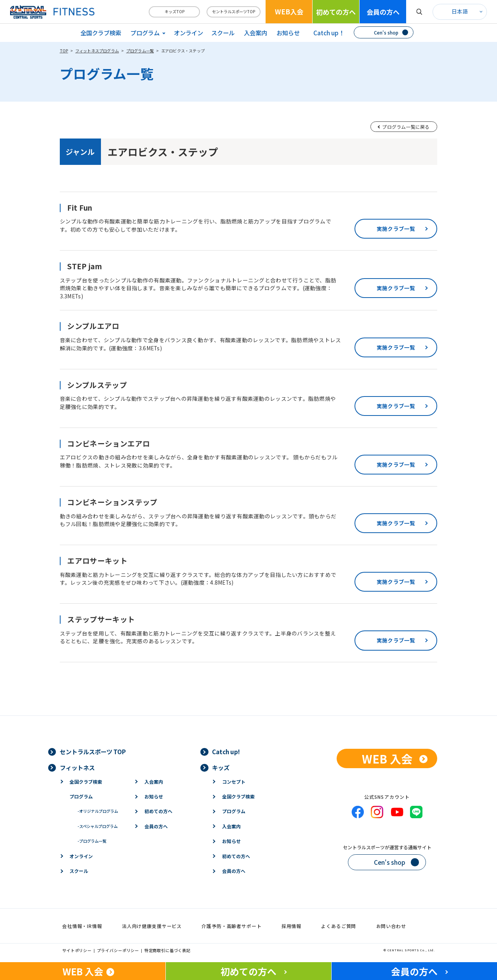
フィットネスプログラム (97, 51)
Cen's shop (386, 32)
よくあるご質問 (339, 926)
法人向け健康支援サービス (152, 926)
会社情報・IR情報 (82, 926)
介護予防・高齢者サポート (231, 926)
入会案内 (255, 33)
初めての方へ (336, 12)
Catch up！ (329, 33)
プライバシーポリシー (118, 950)
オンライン (189, 33)
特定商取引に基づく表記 (168, 950)
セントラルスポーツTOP (234, 11)
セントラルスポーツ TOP (93, 751)
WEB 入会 (387, 758)
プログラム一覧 (140, 51)
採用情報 (291, 926)
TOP (64, 51)
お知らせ (288, 33)
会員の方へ (383, 12)
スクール (223, 33)
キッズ (221, 767)
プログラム (81, 796)
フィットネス (77, 767)
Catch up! (226, 751)
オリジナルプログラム (98, 811)
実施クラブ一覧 (396, 229)
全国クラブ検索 (101, 33)
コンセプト (234, 782)
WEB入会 (289, 11)
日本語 (460, 11)
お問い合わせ (391, 926)
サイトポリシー (77, 950)
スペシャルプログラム (98, 826)
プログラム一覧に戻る (406, 127)
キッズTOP (175, 11)
